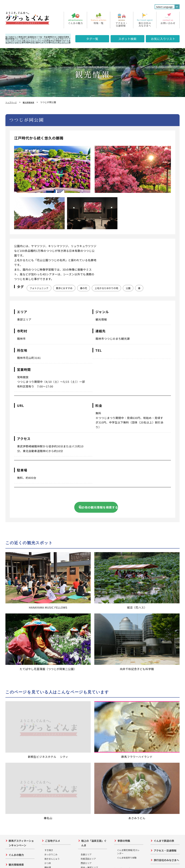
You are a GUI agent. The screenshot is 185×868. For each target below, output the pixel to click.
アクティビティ (126, 697)
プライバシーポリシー (34, 859)
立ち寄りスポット (61, 42)
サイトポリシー (58, 859)
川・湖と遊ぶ (123, 711)
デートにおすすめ (56, 39)
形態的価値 (50, 742)
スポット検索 (127, 39)
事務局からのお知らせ (164, 707)
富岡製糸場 (50, 725)
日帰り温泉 (27, 37)
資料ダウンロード (162, 724)
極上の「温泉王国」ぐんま (94, 671)
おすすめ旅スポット (20, 712)
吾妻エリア (14, 726)
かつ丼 (48, 692)
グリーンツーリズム (41, 39)
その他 (48, 705)
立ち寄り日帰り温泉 (93, 707)
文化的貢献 (50, 747)
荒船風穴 (49, 738)
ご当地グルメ (53, 669)
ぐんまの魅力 (16, 683)
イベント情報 (16, 703)
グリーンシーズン (127, 722)
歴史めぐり (36, 37)
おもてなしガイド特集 (164, 736)
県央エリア (14, 730)
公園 (128, 288)
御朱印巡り (32, 42)
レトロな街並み (46, 40)
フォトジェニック (32, 40)
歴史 (62, 37)
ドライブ (67, 39)
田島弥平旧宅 (51, 729)
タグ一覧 (92, 39)
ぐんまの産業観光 (128, 751)
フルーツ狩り (20, 39)
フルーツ (29, 39)
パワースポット (12, 40)
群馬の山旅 (124, 742)
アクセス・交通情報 (165, 679)
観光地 (8, 39)
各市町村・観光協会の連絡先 (164, 730)
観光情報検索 (32, 102)
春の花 (51, 42)
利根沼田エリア (16, 722)
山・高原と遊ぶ (124, 707)
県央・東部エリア (89, 696)
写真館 (156, 719)
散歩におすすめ (42, 42)
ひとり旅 (22, 40)
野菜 (51, 37)
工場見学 (23, 42)
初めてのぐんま (64, 40)
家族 (13, 39)
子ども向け (15, 42)
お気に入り (163, 39)
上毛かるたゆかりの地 (106, 288)
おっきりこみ (51, 683)
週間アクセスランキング (164, 713)
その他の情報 (161, 698)
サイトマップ (160, 740)
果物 (67, 37)
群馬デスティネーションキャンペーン (21, 671)
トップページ (12, 102)
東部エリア (14, 735)
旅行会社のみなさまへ (166, 689)
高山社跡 (49, 734)
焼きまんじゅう (52, 687)
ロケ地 (55, 40)
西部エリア (14, 739)
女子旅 (8, 42)
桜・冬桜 (44, 37)
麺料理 (48, 696)
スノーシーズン (126, 732)
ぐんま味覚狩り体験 (127, 686)
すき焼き (49, 678)
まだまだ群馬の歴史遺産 (58, 760)
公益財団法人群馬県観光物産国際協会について (46, 840)
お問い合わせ (12, 859)
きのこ (55, 37)
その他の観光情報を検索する (98, 507)
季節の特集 (124, 669)
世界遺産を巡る (54, 716)
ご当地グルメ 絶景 (15, 37)
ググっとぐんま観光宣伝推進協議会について (46, 801)
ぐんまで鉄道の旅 (164, 669)
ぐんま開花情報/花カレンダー (128, 680)
